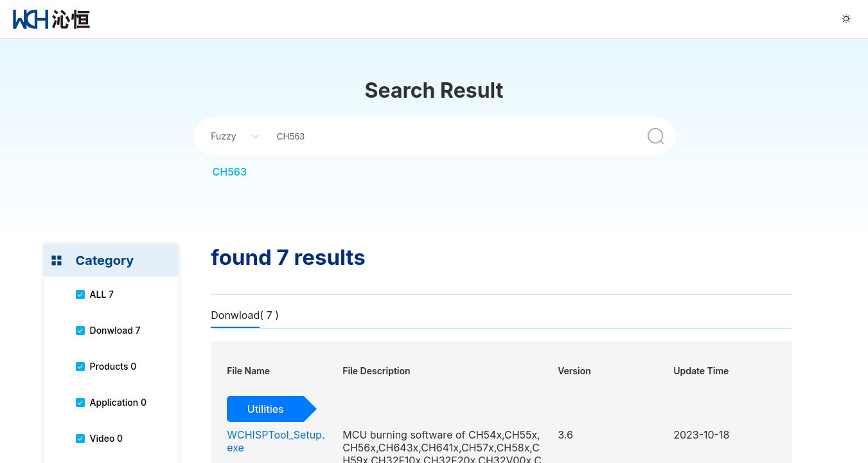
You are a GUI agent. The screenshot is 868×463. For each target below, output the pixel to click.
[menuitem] (51, 19)
